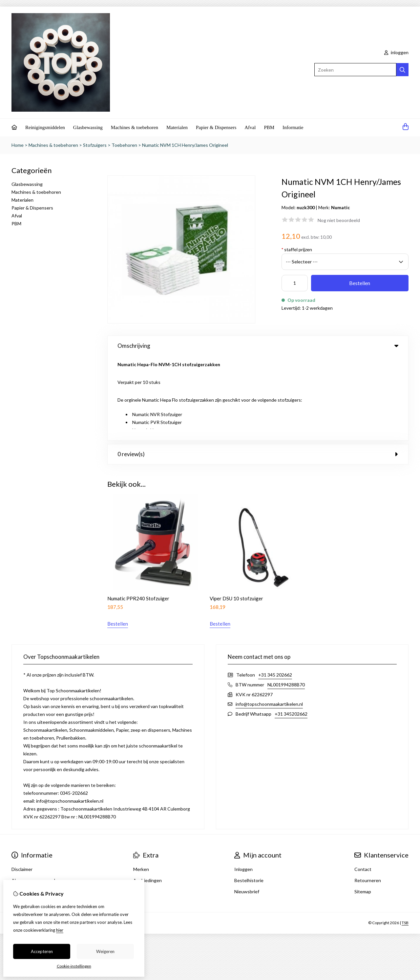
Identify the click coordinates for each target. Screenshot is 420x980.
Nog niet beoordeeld (339, 220)
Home (18, 145)
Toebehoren (124, 145)
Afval (250, 127)
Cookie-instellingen (74, 966)
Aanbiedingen (147, 795)
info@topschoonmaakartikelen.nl (269, 619)
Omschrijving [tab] (258, 346)
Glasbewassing (88, 127)
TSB (405, 838)
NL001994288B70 (286, 600)
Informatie (293, 127)
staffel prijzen (297, 249)
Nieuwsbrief (247, 806)
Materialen (177, 127)
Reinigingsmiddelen (45, 127)
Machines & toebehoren (135, 127)
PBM (269, 127)
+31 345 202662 (275, 590)
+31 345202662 (291, 629)
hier (60, 930)
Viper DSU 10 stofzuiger (236, 513)
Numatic (340, 207)
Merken (141, 784)
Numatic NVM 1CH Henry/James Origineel (185, 145)
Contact (363, 784)
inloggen (396, 52)
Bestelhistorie (249, 795)
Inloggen (243, 784)
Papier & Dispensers (216, 127)
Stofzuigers (95, 145)
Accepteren (42, 951)
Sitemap (363, 806)
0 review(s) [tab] (258, 369)
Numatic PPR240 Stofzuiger (138, 513)
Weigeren (105, 951)
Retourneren (368, 795)
